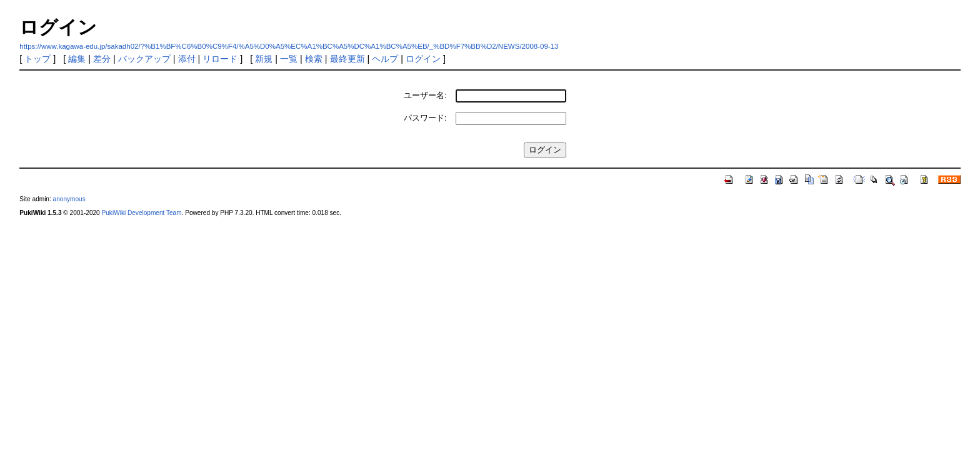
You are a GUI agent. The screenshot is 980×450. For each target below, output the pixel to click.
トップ (37, 59)
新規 (264, 59)
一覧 (289, 59)
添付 (187, 59)
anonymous (69, 199)
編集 (77, 59)
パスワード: (425, 118)
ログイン (423, 59)
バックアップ (144, 59)
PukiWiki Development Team (142, 213)
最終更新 (347, 59)
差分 (102, 59)
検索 (314, 59)
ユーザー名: (425, 95)
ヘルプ (385, 59)
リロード (220, 59)
